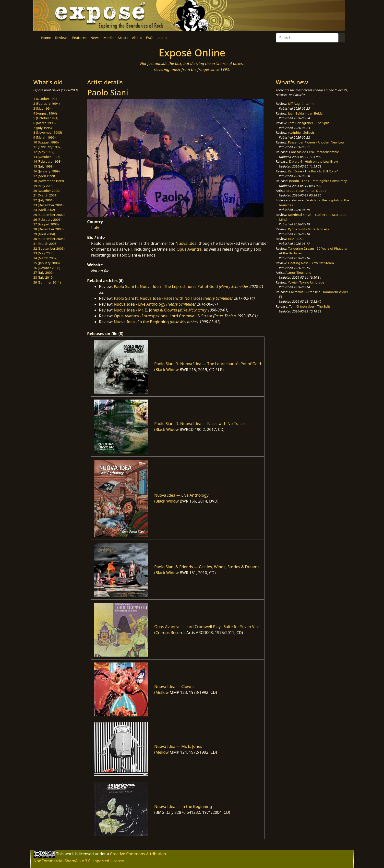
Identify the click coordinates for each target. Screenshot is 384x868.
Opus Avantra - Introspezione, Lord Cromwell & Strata (163, 316)
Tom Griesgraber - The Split (308, 123)
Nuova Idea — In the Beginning (183, 806)
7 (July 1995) (42, 128)
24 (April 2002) (44, 210)
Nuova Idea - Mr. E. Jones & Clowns (145, 310)
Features (79, 38)
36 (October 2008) (47, 268)
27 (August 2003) (46, 224)
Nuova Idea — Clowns (174, 687)
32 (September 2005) (49, 248)
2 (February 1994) (46, 104)
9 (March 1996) (44, 137)
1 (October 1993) (46, 99)
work (69, 854)
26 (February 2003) (47, 220)
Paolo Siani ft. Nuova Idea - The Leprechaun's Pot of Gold (166, 286)
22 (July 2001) (43, 200)
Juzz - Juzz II (297, 239)
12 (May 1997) (44, 152)
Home (46, 38)
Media (108, 38)
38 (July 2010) (43, 277)
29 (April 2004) (44, 234)
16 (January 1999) (46, 171)
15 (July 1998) (43, 166)
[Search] (307, 38)
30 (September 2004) (49, 239)
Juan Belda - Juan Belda (305, 113)
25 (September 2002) (49, 215)
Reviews (62, 38)
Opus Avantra (189, 249)
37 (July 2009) (43, 272)
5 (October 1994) (46, 118)
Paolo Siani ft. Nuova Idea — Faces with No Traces (200, 424)
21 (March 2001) (45, 195)
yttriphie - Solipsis (301, 132)
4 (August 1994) (45, 113)
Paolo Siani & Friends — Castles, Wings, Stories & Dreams (207, 567)
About (137, 38)
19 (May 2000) (44, 186)
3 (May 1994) (43, 108)
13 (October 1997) (47, 157)
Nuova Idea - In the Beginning (141, 322)
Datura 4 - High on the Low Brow (313, 161)
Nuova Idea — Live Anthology (181, 495)
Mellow (162, 692)
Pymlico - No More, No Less (309, 229)
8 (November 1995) (48, 132)
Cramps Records (170, 633)
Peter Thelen (225, 316)
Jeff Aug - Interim (301, 104)
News (95, 38)
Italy (95, 228)
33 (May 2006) (44, 253)
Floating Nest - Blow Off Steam (311, 263)
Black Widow (167, 370)
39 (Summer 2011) (47, 282)
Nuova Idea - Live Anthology (140, 304)
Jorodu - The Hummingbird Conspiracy (318, 181)
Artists (123, 38)
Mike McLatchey (193, 310)
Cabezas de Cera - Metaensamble (314, 152)
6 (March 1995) (44, 123)
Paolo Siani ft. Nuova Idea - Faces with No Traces (158, 298)
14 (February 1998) (47, 161)
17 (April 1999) (44, 176)
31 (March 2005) (45, 244)
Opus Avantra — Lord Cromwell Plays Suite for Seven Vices (208, 627)
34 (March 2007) (45, 258)
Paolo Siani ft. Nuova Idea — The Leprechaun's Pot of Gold (208, 364)
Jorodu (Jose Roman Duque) (306, 191)
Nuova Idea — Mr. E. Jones (178, 746)
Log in (162, 38)
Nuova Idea (186, 243)
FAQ (149, 38)
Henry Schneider (234, 286)
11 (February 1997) (47, 147)
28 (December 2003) (48, 229)
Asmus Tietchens (298, 272)
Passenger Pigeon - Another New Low (316, 142)
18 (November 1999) (49, 181)
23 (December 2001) (48, 205)
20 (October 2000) (47, 191)
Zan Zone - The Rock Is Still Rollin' (313, 171)
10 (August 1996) (46, 142)
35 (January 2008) (46, 263)
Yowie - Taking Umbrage (306, 282)
